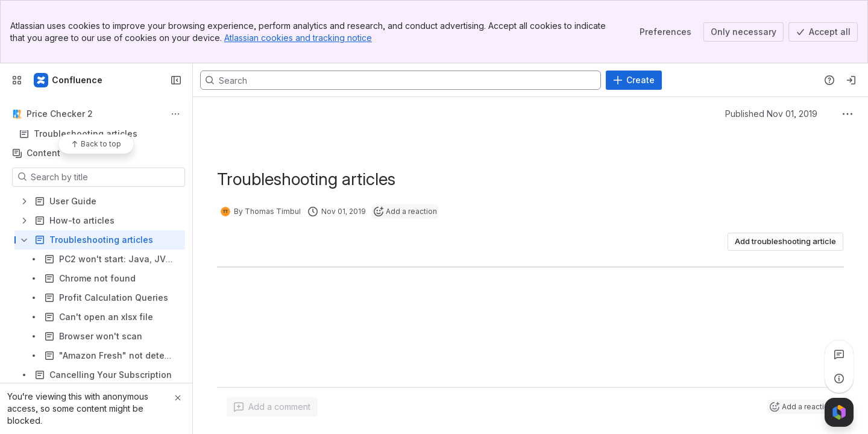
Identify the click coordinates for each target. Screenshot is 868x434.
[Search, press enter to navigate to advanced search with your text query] (401, 80)
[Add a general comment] (272, 407)
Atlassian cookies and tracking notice (298, 38)
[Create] (634, 80)
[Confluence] (69, 80)
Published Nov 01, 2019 (771, 114)
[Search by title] (106, 177)
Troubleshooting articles (86, 134)
